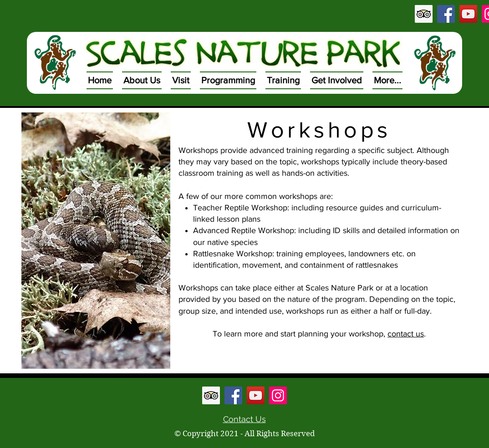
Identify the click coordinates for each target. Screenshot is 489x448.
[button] (142, 80)
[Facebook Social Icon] (446, 14)
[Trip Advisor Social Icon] (424, 14)
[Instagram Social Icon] (278, 395)
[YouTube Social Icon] (468, 14)
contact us (406, 334)
